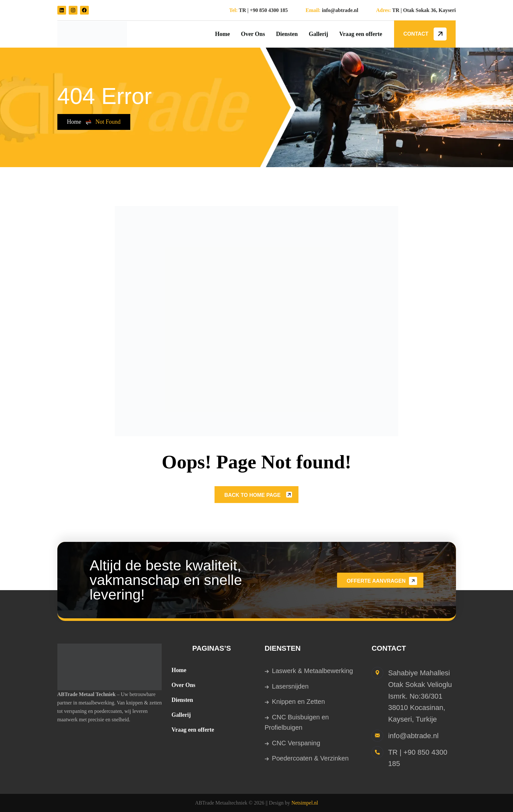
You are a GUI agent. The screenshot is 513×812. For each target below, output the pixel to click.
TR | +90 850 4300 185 (263, 10)
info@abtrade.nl (340, 10)
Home (79, 122)
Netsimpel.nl (305, 803)
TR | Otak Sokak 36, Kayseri (424, 10)
